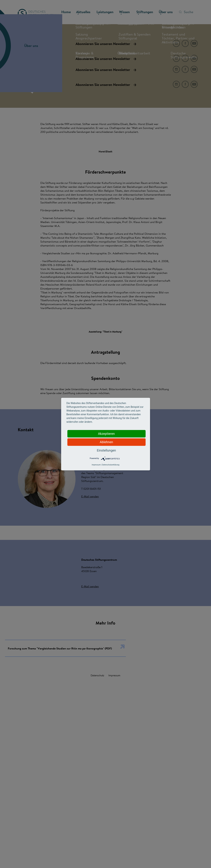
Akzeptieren (106, 434)
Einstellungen (106, 450)
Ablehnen (106, 442)
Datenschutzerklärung (111, 465)
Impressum (96, 465)
